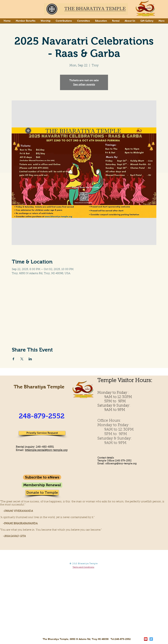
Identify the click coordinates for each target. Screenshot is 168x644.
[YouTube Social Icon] (146, 639)
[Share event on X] (22, 359)
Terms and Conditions (83, 567)
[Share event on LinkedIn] (30, 359)
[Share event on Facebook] (13, 359)
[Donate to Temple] (42, 493)
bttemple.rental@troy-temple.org (46, 450)
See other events (84, 84)
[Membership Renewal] (42, 485)
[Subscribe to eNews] (42, 477)
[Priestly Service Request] (42, 433)
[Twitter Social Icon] (151, 639)
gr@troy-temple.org (125, 464)
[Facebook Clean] (157, 639)
